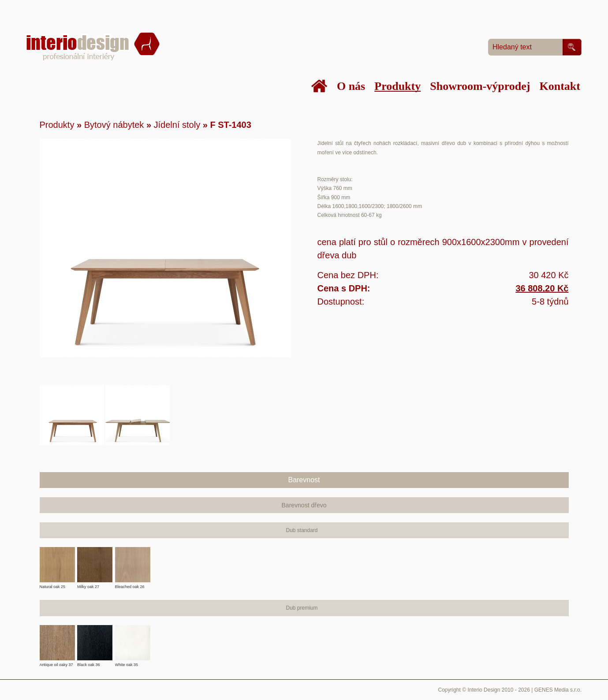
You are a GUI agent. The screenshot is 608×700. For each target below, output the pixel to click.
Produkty (57, 125)
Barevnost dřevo (304, 505)
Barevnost (304, 480)
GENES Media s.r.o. (558, 690)
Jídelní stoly (177, 125)
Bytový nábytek (114, 125)
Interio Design (484, 690)
